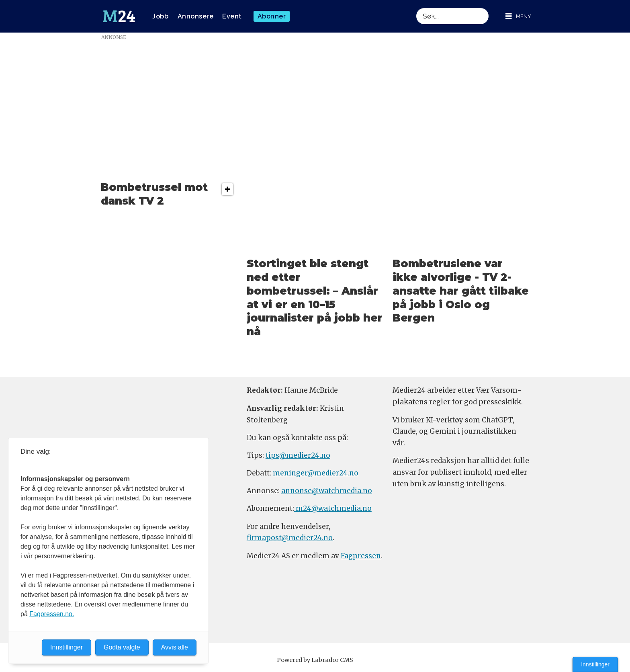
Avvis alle (175, 647)
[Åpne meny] (518, 16)
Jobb (160, 16)
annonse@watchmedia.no (327, 491)
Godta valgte (122, 647)
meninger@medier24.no (316, 473)
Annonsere (196, 16)
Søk (416, 8)
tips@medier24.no (298, 455)
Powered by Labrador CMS (315, 660)
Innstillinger (595, 664)
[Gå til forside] (119, 16)
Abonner (272, 16)
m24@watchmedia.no (333, 508)
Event (232, 16)
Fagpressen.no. (52, 614)
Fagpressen (361, 556)
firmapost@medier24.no (290, 538)
